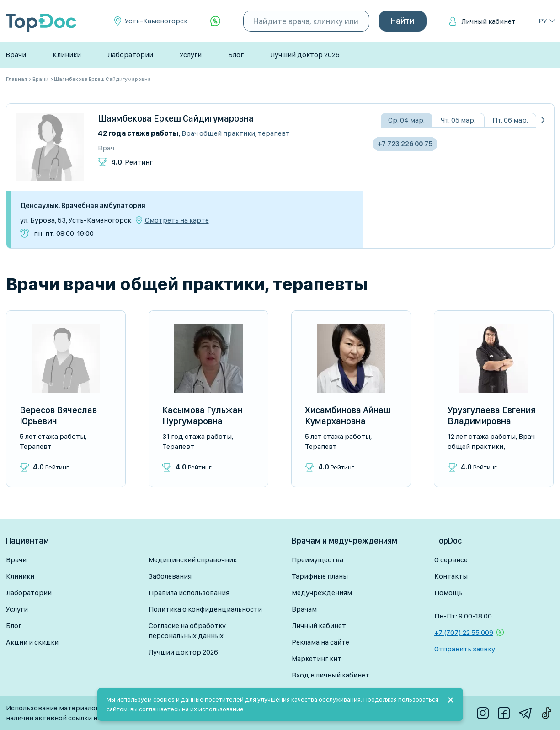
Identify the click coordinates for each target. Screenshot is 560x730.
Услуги (191, 55)
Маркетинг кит (317, 658)
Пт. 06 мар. (510, 120)
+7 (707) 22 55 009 (464, 632)
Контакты (451, 576)
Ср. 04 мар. (406, 120)
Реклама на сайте (320, 642)
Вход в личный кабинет (331, 675)
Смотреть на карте (177, 220)
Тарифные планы (320, 576)
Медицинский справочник (193, 560)
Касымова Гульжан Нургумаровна (203, 416)
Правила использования (189, 593)
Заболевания (170, 576)
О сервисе (451, 560)
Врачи (16, 55)
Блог (236, 55)
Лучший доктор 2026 (305, 55)
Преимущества (317, 560)
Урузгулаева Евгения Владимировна (491, 416)
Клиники (67, 55)
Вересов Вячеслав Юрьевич (58, 416)
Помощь (448, 593)
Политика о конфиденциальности (205, 609)
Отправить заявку (465, 649)
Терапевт (274, 133)
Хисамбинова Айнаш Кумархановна (348, 416)
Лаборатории (130, 55)
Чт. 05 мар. (458, 120)
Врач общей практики (218, 133)
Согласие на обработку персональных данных (187, 631)
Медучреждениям (322, 593)
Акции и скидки (32, 642)
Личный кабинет (488, 21)
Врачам (304, 609)
